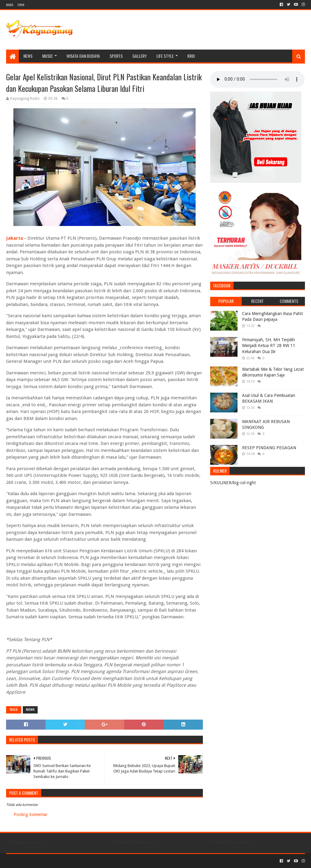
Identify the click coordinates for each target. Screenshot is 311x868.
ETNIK (21, 5)
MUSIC (48, 56)
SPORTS (116, 56)
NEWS (28, 56)
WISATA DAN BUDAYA (83, 56)
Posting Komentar (31, 814)
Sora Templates (40, 861)
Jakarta (15, 238)
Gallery (140, 56)
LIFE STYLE (165, 56)
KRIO (191, 56)
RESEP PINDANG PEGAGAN (269, 448)
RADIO (10, 5)
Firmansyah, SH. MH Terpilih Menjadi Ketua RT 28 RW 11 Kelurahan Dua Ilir (269, 346)
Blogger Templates (75, 861)
